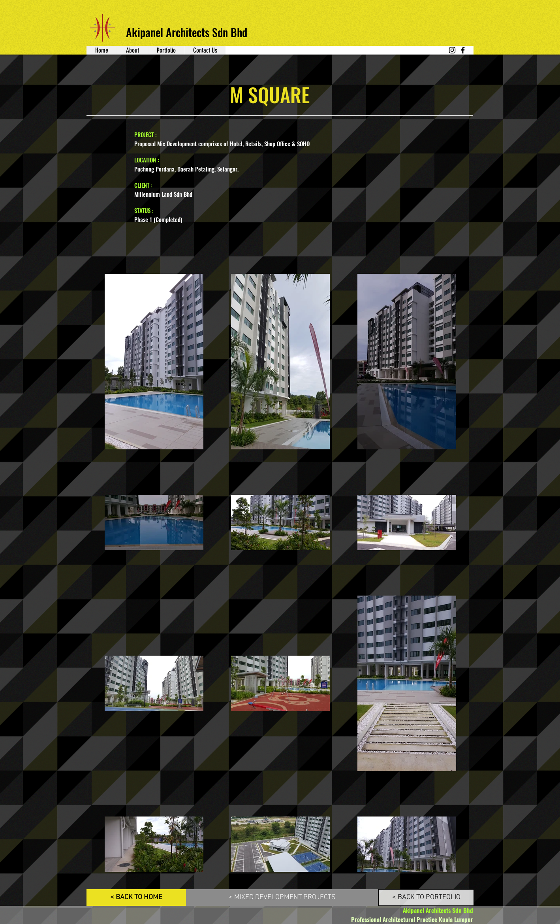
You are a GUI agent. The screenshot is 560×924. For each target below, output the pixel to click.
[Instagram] (452, 50)
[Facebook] (463, 50)
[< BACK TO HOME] (136, 898)
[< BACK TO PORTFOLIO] (426, 898)
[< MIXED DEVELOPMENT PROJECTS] (282, 898)
